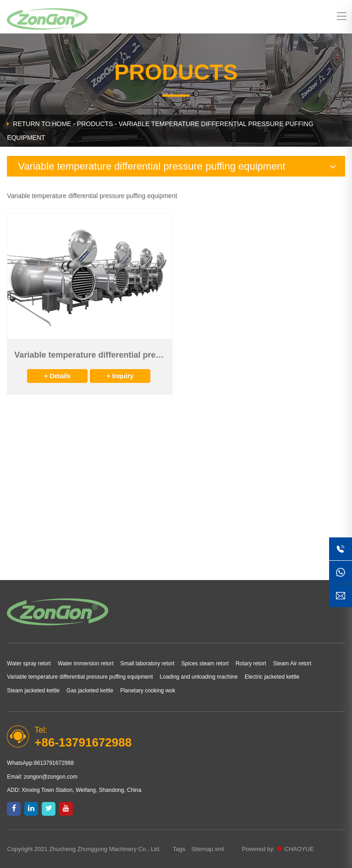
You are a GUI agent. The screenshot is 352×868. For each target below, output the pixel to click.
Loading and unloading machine (199, 677)
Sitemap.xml (208, 849)
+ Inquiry (120, 376)
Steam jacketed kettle (33, 691)
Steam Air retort (292, 663)
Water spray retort (29, 663)
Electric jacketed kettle (272, 677)
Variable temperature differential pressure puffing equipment (80, 677)
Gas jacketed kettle (90, 691)
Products (95, 124)
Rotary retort (251, 663)
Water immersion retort (86, 663)
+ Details (57, 376)
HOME (61, 124)
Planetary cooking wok (148, 691)
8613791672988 (54, 763)
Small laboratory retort (148, 663)
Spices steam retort (205, 663)
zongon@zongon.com (51, 777)
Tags (179, 849)
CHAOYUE (299, 849)
